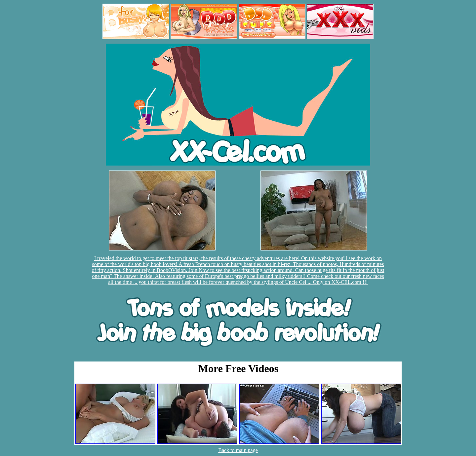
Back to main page (238, 450)
